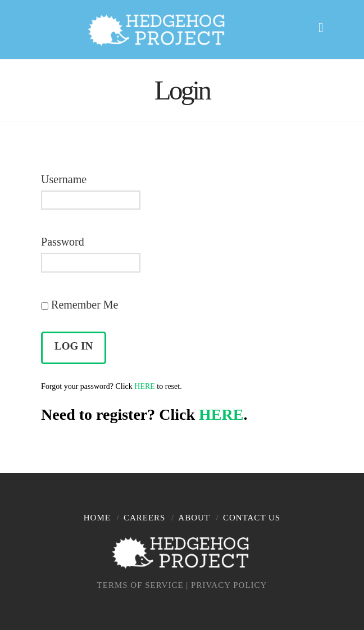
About (194, 518)
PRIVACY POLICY (229, 585)
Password (63, 242)
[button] (326, 26)
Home (97, 518)
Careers (145, 518)
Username (64, 179)
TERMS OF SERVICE (140, 585)
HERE (145, 386)
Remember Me (79, 305)
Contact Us (252, 518)
